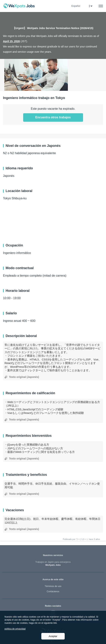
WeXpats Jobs (53, 564)
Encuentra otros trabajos (53, 117)
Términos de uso (53, 586)
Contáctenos (53, 591)
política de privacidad (15, 629)
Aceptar (53, 636)
